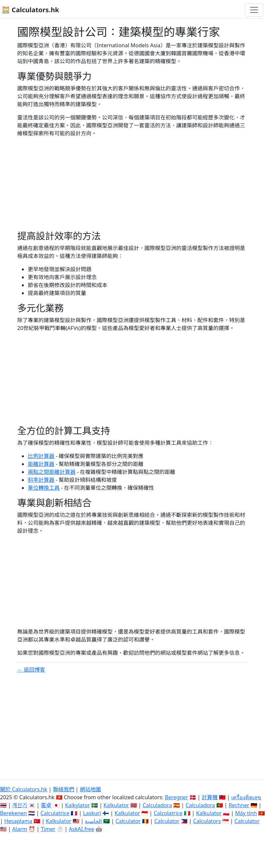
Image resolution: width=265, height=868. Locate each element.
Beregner (177, 797)
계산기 (20, 805)
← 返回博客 (31, 670)
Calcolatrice (168, 813)
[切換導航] (254, 10)
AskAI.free (81, 829)
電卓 (46, 805)
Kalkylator (78, 805)
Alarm (20, 829)
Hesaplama (18, 821)
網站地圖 (90, 789)
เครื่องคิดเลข (246, 797)
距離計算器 (41, 464)
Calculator (128, 821)
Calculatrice (55, 813)
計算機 (210, 797)
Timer (48, 829)
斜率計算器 (41, 480)
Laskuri (92, 813)
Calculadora (157, 805)
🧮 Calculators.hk (30, 10)
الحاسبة (93, 821)
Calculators (207, 821)
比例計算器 (41, 456)
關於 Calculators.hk (24, 789)
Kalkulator (116, 805)
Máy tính (246, 813)
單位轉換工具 (44, 488)
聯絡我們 (64, 789)
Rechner (239, 805)
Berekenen (13, 813)
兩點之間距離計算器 (52, 472)
